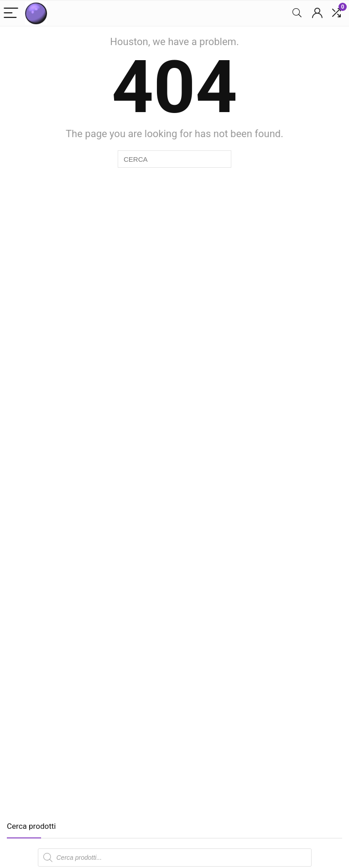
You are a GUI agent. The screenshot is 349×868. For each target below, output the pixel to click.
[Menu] (11, 13)
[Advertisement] (83, 739)
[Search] (297, 13)
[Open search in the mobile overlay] (175, 858)
